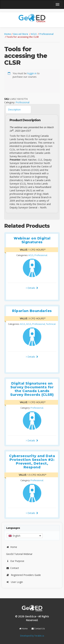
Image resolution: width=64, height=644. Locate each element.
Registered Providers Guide (23, 575)
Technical (51, 324)
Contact (13, 568)
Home (8, 34)
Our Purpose (15, 561)
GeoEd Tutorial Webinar (19, 554)
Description (14, 109)
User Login (15, 582)
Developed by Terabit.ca (32, 636)
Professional (47, 34)
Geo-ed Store (21, 34)
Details (32, 288)
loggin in (32, 73)
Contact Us (38, 629)
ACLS (34, 34)
